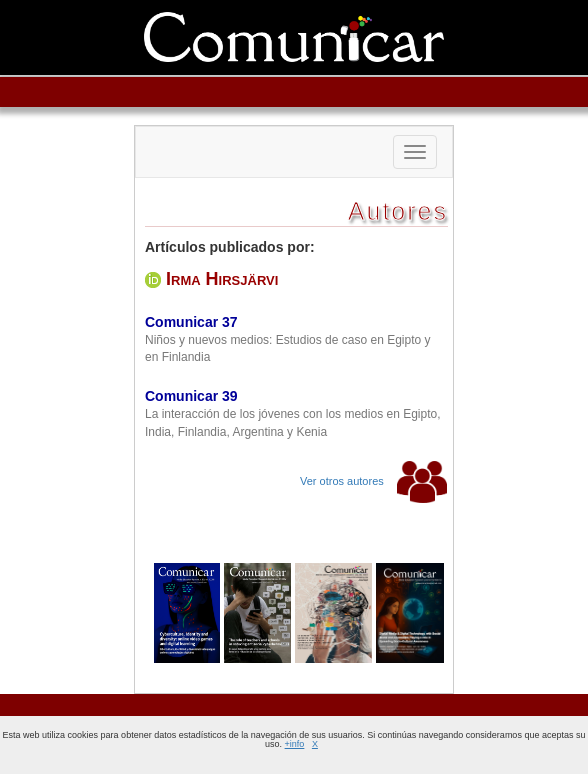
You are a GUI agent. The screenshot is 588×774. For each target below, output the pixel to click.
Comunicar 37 (191, 322)
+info (295, 744)
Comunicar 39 (191, 396)
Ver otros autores (373, 481)
